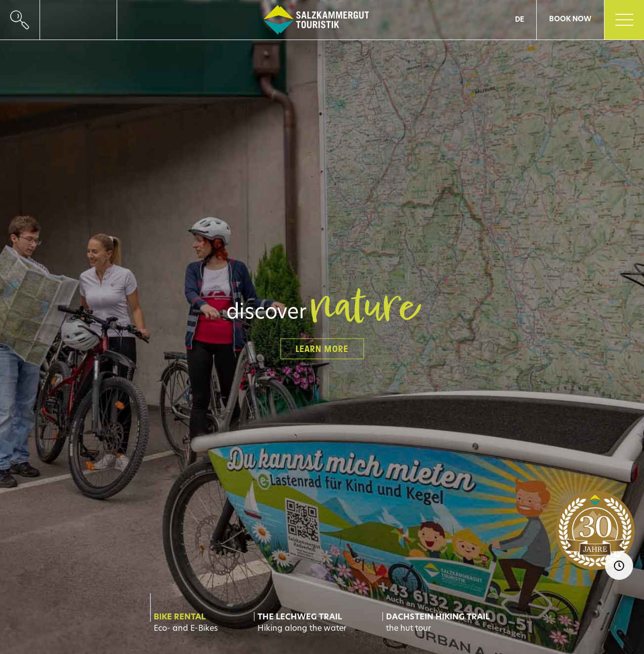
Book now (570, 20)
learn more (322, 349)
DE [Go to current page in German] (519, 20)
